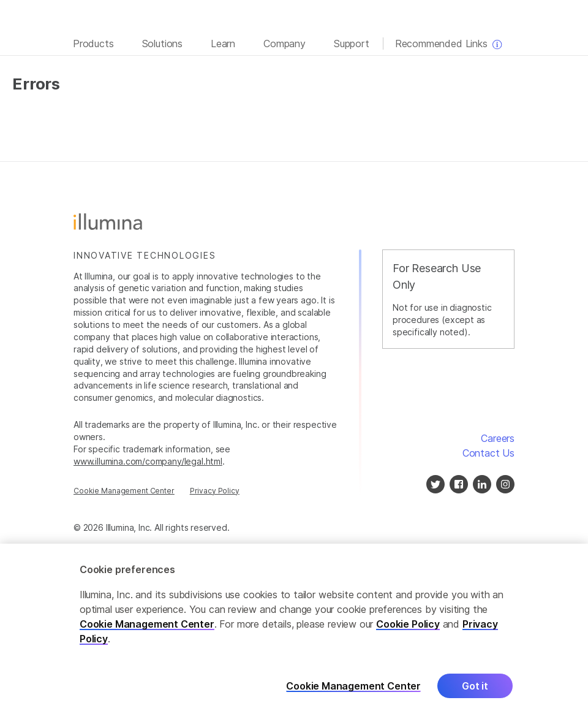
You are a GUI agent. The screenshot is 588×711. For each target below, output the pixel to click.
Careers (498, 438)
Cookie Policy (408, 628)
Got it (475, 690)
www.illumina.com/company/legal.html (148, 461)
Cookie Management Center (147, 628)
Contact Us (488, 453)
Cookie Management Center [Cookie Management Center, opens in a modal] (124, 491)
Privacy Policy (215, 491)
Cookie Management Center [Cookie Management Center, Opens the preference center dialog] (353, 690)
